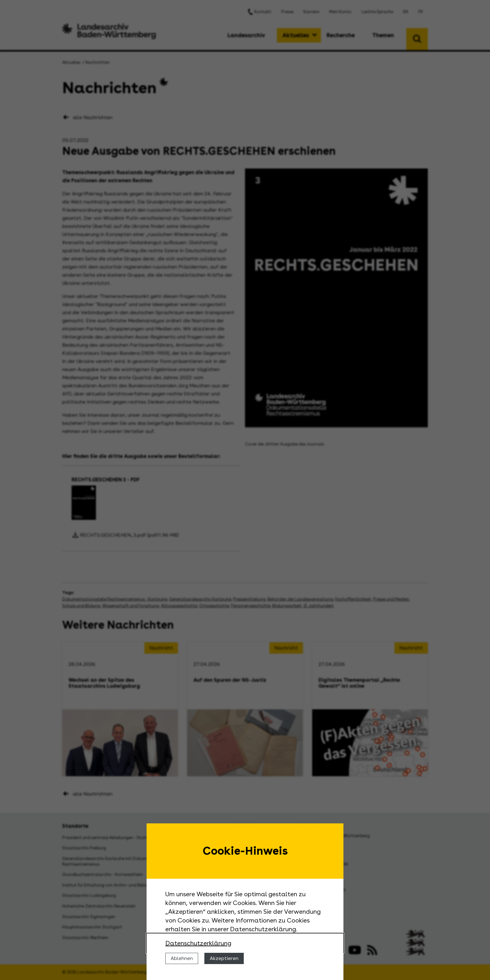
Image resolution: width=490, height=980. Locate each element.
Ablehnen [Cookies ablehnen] (182, 958)
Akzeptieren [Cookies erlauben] (224, 958)
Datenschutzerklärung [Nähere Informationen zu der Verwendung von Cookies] (198, 943)
